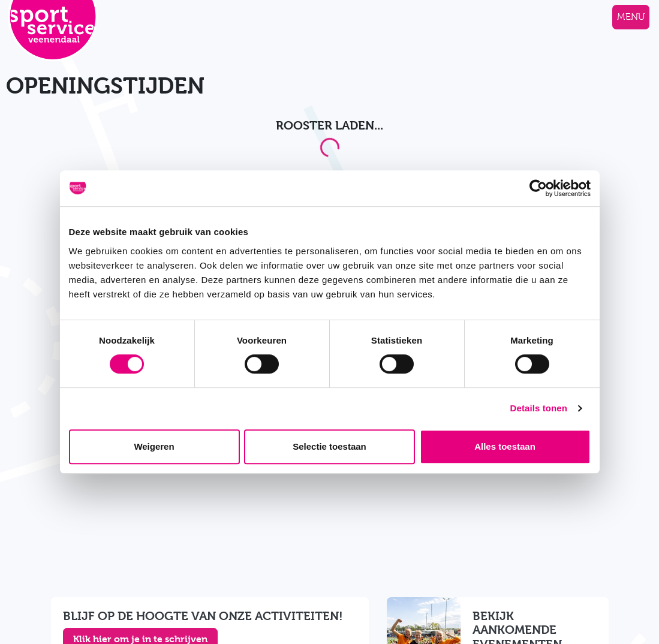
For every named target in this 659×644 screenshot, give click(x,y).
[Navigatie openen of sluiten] (631, 17)
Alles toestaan (505, 446)
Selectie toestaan (329, 446)
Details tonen (539, 408)
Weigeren (154, 446)
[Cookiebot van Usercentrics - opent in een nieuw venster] (538, 188)
